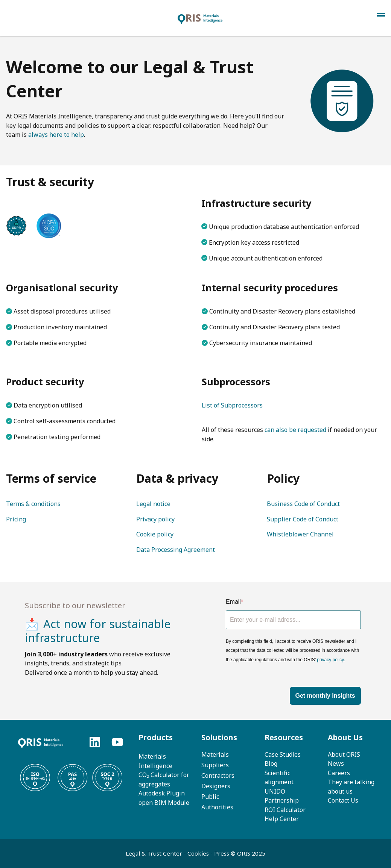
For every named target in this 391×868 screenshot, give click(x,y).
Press (222, 853)
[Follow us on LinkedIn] (95, 742)
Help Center (282, 819)
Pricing (16, 519)
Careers (339, 773)
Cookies (198, 853)
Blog (271, 763)
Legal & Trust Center (155, 853)
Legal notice (153, 504)
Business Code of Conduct (303, 504)
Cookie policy (155, 534)
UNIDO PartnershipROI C (282, 801)
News (336, 763)
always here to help (56, 135)
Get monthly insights (325, 696)
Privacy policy (155, 519)
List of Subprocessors (232, 405)
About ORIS (344, 754)
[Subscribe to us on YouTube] (117, 742)
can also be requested (295, 430)
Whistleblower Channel (300, 534)
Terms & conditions (33, 504)
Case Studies (283, 754)
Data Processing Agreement (176, 550)
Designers (216, 786)
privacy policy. (331, 660)
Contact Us (343, 800)
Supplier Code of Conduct (303, 519)
